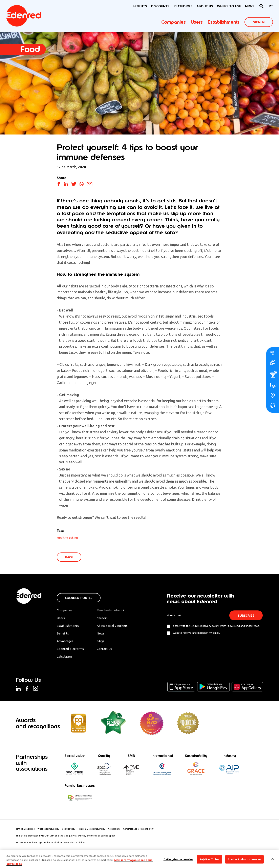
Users (197, 22)
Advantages (66, 642)
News (250, 6)
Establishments (224, 22)
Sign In (259, 22)
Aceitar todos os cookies (244, 859)
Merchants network (113, 611)
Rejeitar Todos (209, 859)
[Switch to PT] (271, 6)
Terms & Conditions (26, 831)
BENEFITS (140, 6)
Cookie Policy (73, 831)
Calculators (65, 658)
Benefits (63, 634)
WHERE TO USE (229, 6)
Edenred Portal (79, 598)
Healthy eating (67, 538)
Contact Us (107, 650)
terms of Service (100, 838)
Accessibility (121, 831)
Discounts (160, 6)
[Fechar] (273, 859)
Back (69, 557)
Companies (174, 22)
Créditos (81, 845)
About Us (205, 6)
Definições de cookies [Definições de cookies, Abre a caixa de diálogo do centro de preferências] (178, 859)
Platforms (183, 6)
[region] (139, 859)
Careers (104, 619)
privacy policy (210, 626)
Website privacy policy (51, 831)
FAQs (102, 642)
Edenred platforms (70, 650)
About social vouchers (115, 626)
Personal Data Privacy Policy (97, 831)
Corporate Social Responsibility (147, 831)
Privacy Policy (79, 838)
